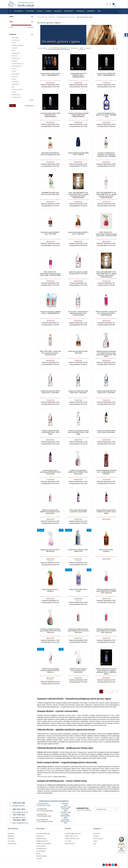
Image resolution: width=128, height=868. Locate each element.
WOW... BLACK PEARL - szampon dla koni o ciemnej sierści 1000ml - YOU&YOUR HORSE (106, 313)
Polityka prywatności (42, 841)
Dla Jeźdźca (19, 11)
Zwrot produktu (41, 846)
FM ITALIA (15, 56)
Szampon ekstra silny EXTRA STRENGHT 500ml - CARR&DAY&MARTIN (78, 75)
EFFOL (14, 51)
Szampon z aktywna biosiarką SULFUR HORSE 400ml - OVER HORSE (50, 432)
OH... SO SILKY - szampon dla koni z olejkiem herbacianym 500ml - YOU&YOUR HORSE (78, 313)
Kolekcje (58, 11)
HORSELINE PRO (16, 66)
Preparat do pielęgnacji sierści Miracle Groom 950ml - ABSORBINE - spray (106, 115)
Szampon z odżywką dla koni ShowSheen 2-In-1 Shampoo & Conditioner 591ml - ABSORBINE (106, 155)
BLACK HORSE (16, 40)
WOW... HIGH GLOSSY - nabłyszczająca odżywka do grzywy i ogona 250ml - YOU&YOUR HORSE (106, 234)
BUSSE (14, 43)
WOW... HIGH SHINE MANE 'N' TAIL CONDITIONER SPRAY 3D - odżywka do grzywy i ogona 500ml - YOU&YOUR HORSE (78, 195)
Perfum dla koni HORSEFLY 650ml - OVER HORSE (78, 352)
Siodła (40, 11)
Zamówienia (11, 841)
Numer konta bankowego (44, 844)
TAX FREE (39, 858)
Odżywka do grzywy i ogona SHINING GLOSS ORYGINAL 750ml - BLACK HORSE (78, 472)
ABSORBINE (15, 38)
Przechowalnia (12, 844)
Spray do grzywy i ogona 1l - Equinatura (50, 590)
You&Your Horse (16, 97)
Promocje (80, 11)
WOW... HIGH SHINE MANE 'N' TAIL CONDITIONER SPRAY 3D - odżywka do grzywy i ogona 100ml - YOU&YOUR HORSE (106, 195)
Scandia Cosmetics (17, 89)
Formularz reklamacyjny (43, 834)
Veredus (14, 92)
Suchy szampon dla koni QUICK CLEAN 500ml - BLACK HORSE (78, 511)
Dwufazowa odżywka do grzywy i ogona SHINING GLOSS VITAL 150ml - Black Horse (78, 631)
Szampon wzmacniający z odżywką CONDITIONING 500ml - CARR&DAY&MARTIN (78, 115)
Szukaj (13, 106)
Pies (99, 11)
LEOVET (14, 71)
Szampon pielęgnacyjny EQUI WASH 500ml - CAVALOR (78, 154)
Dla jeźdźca (97, 834)
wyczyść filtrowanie (29, 106)
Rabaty (38, 853)
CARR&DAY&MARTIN (18, 45)
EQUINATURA (16, 53)
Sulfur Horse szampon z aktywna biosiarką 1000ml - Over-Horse (78, 273)
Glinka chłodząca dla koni (45, 777)
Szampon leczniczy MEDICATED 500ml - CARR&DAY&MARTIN (106, 74)
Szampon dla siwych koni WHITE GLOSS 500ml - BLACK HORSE (106, 432)
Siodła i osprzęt (98, 839)
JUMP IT (14, 69)
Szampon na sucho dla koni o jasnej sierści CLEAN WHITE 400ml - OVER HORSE (78, 432)
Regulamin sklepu (41, 839)
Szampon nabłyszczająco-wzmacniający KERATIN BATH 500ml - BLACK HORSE (50, 472)
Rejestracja (11, 836)
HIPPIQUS (15, 61)
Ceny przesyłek (41, 851)
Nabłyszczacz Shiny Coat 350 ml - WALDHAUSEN (50, 551)
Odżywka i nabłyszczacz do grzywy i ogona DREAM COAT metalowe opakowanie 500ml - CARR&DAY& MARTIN (106, 671)
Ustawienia (11, 839)
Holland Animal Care (18, 64)
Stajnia (48, 11)
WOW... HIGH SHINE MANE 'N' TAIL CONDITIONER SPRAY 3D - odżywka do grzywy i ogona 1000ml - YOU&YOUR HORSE (106, 274)
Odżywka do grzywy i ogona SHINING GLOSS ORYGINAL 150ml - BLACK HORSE (50, 512)
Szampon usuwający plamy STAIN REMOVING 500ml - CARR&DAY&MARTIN (50, 115)
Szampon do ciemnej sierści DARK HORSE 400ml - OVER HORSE (78, 392)
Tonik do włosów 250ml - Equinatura (106, 551)
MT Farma (15, 77)
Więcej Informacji (70, 844)
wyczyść (31, 100)
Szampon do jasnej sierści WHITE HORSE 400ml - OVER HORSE (50, 392)
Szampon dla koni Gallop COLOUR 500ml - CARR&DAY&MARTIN (50, 74)
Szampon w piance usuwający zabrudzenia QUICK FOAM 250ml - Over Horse (50, 670)
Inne (94, 844)
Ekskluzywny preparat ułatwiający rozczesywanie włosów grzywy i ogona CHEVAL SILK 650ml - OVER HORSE (106, 354)
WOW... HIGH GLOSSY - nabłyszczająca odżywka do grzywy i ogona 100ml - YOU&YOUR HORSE (50, 274)
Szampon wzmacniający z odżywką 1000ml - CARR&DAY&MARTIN (50, 312)
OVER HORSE (16, 84)
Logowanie (11, 834)
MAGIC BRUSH (16, 74)
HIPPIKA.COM (16, 58)
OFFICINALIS (15, 82)
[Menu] (125, 837)
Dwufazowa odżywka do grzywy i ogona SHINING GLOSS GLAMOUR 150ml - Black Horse (106, 631)
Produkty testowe (41, 849)
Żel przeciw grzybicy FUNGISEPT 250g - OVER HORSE (50, 233)
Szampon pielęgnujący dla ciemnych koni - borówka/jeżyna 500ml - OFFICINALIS (106, 472)
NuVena (14, 79)
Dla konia (30, 11)
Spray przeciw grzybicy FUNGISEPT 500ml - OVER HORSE (78, 233)
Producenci (69, 11)
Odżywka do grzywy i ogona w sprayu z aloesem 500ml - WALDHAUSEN (78, 670)
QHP (13, 87)
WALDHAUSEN (16, 95)
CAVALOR (14, 48)
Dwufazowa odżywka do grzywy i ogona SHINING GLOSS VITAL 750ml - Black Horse (50, 631)
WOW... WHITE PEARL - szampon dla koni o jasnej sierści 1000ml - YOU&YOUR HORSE (50, 353)
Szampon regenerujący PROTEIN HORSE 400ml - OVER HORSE (106, 392)
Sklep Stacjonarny (41, 856)
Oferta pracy (40, 836)
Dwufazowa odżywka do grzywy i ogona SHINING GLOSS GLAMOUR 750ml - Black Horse (106, 591)
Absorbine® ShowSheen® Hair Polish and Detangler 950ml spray (50, 154)
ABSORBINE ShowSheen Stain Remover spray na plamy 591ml (50, 193)
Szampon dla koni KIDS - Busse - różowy (78, 590)
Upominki (91, 11)
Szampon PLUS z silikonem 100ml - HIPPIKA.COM (78, 551)
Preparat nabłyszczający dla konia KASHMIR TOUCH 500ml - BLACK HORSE (106, 512)
